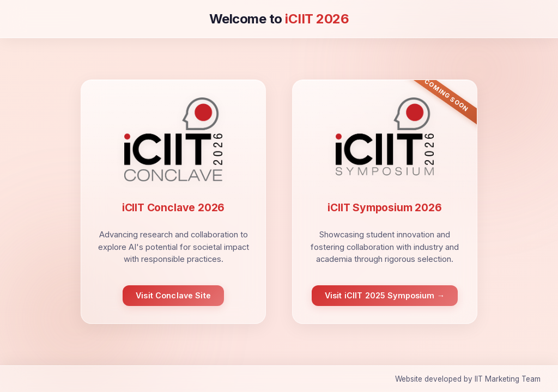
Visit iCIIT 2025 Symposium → (385, 295)
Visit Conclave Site (173, 295)
